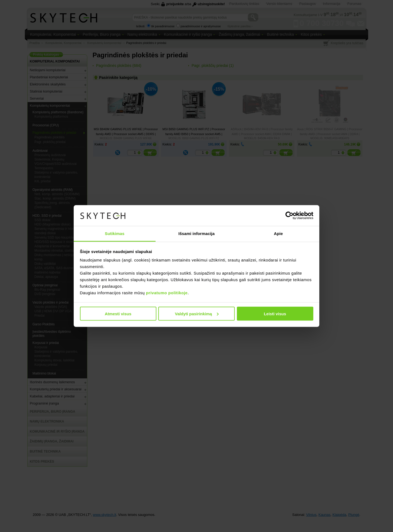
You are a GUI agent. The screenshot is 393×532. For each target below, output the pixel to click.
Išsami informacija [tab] (197, 234)
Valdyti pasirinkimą (197, 313)
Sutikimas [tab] (115, 234)
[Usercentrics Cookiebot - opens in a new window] (289, 215)
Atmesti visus (118, 313)
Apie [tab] (279, 234)
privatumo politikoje (167, 293)
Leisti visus (275, 313)
